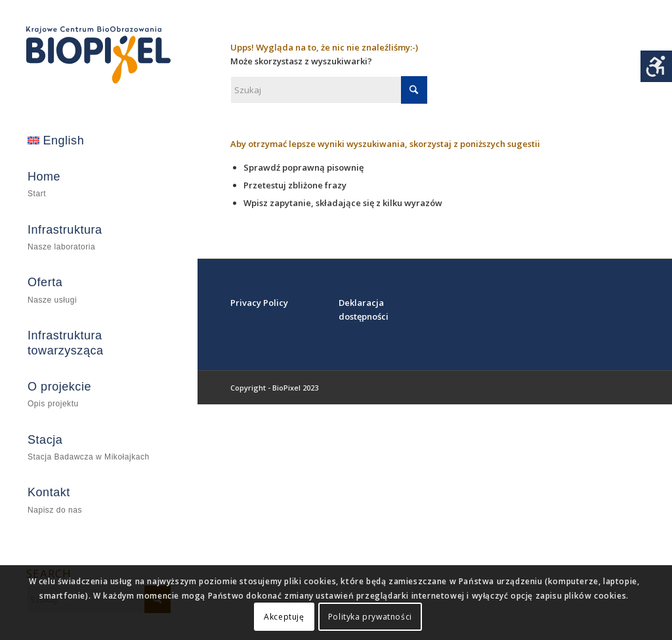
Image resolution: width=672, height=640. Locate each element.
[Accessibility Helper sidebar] (656, 66)
